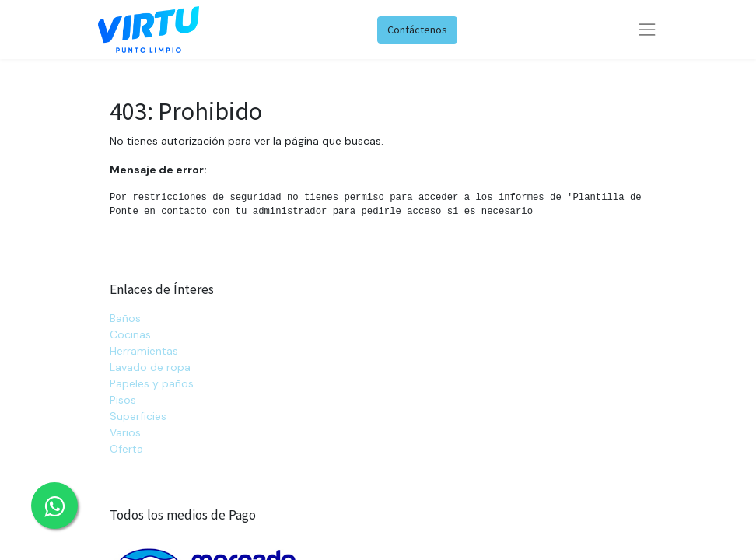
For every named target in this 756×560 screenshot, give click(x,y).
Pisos (123, 400)
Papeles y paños (152, 383)
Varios (125, 432)
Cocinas (130, 334)
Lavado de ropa (150, 367)
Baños (125, 318)
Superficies (138, 416)
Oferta (126, 449)
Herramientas (144, 351)
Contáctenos (417, 30)
